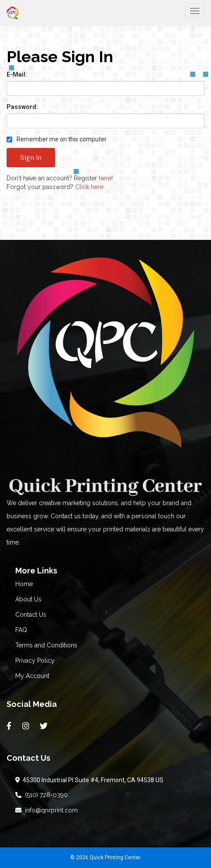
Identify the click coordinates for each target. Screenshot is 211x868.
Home (24, 584)
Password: (22, 107)
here (105, 178)
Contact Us (31, 615)
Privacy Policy (35, 661)
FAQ (21, 630)
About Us (28, 599)
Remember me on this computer (57, 139)
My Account (32, 676)
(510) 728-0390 (42, 795)
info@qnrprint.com (47, 810)
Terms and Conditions (46, 645)
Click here (89, 187)
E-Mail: (17, 74)
